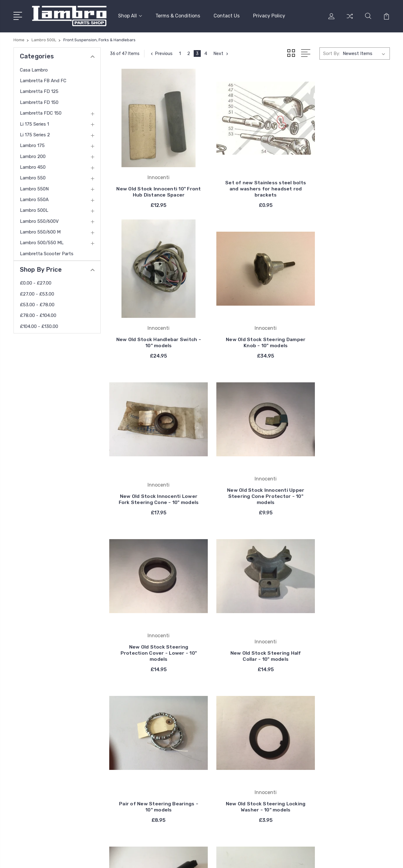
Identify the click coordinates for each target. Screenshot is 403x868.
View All (230, 754)
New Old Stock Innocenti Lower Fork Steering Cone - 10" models (250, 322)
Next (222, 53)
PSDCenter (379, 857)
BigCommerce (130, 857)
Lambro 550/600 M (40, 231)
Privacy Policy (269, 15)
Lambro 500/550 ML (42, 242)
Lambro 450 (33, 166)
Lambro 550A (34, 199)
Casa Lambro (34, 69)
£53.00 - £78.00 (37, 304)
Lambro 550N (34, 188)
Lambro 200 (33, 155)
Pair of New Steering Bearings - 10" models (346, 471)
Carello (229, 717)
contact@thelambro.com (49, 778)
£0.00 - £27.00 (36, 282)
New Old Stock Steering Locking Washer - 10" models (153, 610)
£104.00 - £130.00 (39, 325)
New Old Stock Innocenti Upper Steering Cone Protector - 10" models (346, 322)
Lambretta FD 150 (39, 101)
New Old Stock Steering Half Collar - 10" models (250, 471)
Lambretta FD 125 (39, 90)
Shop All (130, 15)
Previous (161, 53)
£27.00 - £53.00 (37, 293)
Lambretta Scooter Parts (47, 252)
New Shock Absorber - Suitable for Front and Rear (250, 610)
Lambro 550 (33, 177)
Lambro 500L (34, 209)
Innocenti (232, 699)
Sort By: (332, 53)
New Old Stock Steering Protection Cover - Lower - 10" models (153, 467)
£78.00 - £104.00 (38, 314)
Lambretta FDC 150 (41, 112)
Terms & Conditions (178, 15)
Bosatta (231, 726)
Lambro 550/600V (39, 220)
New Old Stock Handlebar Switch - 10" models (346, 180)
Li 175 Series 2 (35, 134)
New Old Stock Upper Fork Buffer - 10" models (346, 610)
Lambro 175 (32, 145)
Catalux (230, 735)
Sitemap (159, 857)
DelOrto (230, 745)
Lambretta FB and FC (43, 80)
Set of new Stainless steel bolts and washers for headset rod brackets (250, 177)
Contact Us (227, 15)
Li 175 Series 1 (34, 123)
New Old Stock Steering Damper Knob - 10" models (153, 325)
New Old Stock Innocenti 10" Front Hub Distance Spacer (153, 180)
